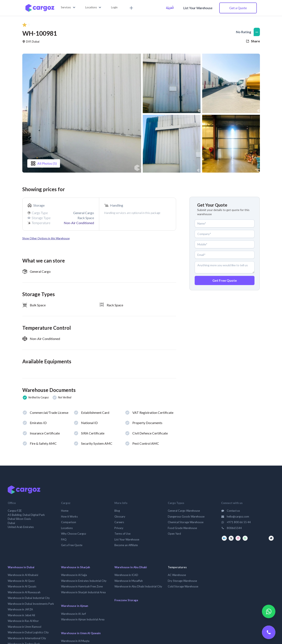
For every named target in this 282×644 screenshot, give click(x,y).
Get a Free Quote (72, 545)
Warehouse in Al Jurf (73, 614)
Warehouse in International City (27, 638)
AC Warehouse (177, 575)
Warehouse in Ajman (75, 606)
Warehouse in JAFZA (20, 609)
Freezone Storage (126, 600)
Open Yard (174, 534)
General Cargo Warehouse (184, 511)
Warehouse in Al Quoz (21, 581)
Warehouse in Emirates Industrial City (84, 581)
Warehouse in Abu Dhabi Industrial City (138, 586)
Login (114, 7)
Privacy (119, 528)
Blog (117, 511)
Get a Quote (238, 8)
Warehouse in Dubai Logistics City (28, 632)
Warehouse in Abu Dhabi (131, 567)
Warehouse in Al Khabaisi (23, 575)
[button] (68, 8)
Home (65, 511)
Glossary (120, 516)
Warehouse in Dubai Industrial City (29, 598)
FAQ (64, 539)
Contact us (231, 511)
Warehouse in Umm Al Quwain (81, 633)
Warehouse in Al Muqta (75, 641)
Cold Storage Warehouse (183, 586)
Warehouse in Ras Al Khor (23, 621)
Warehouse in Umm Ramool (24, 627)
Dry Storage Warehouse (182, 581)
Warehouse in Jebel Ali (21, 615)
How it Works (69, 516)
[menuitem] (131, 8)
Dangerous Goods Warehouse (186, 516)
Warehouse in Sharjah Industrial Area (83, 592)
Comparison (69, 522)
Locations (67, 528)
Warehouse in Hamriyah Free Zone (82, 586)
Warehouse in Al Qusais (22, 586)
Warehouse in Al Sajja (74, 575)
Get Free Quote (225, 280)
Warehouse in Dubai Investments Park (31, 604)
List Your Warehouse (198, 8)
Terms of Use (122, 534)
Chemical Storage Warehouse (186, 522)
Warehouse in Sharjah (76, 567)
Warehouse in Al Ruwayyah (24, 592)
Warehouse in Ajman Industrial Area (83, 619)
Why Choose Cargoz (74, 534)
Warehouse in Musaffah (129, 581)
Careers (119, 522)
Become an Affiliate (126, 545)
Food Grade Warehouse (182, 528)
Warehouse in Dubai (21, 567)
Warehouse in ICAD (126, 575)
